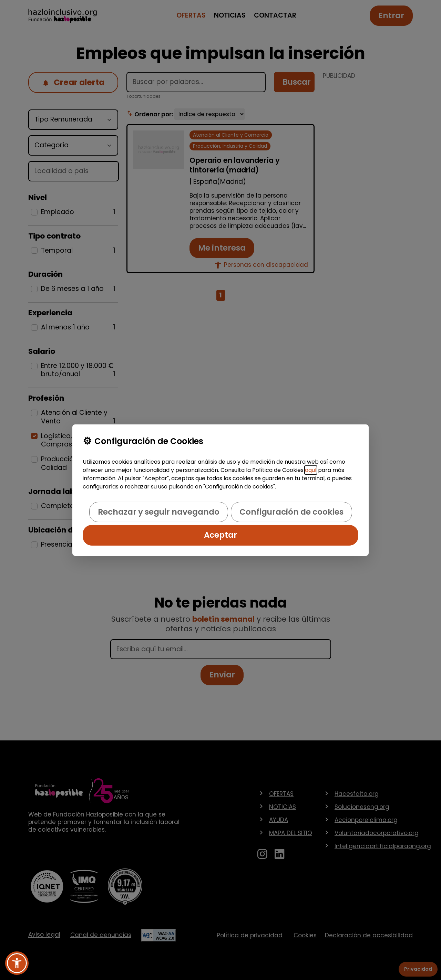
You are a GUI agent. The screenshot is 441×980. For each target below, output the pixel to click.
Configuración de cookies (291, 512)
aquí (311, 470)
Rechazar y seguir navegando (159, 512)
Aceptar (220, 535)
